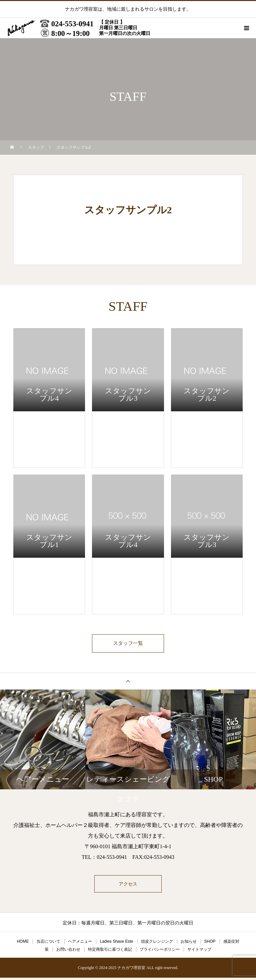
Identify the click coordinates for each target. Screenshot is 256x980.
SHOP (210, 944)
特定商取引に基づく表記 (110, 952)
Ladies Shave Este (116, 944)
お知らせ (189, 944)
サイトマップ (199, 952)
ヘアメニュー (80, 944)
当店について (48, 944)
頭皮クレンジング (157, 944)
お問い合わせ (68, 952)
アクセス (128, 886)
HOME (23, 944)
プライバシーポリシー (160, 952)
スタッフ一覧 (128, 644)
